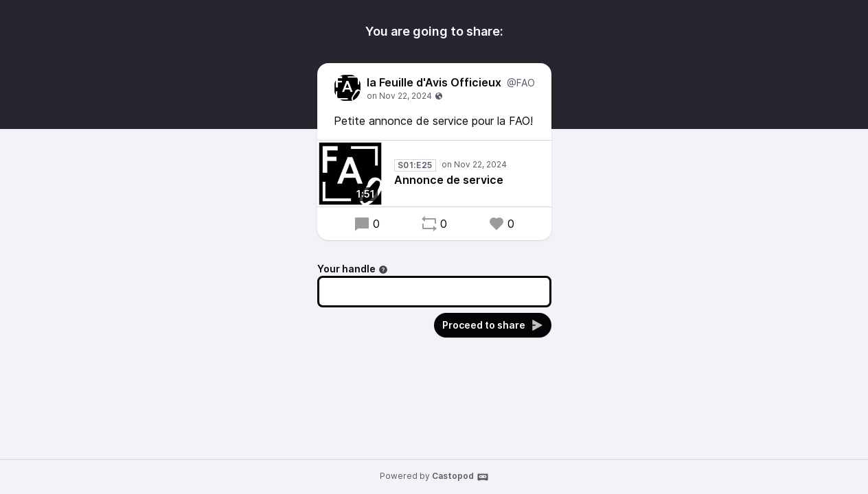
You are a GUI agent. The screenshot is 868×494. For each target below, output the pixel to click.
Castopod (460, 477)
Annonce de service (449, 180)
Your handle (353, 269)
